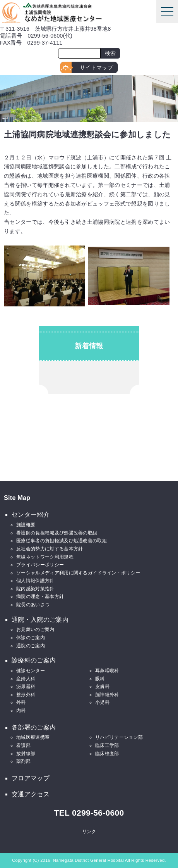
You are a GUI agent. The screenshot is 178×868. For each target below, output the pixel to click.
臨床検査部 (107, 754)
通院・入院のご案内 (40, 620)
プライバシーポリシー (40, 565)
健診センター (31, 671)
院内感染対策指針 (35, 589)
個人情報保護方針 (35, 581)
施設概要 (26, 525)
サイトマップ (96, 67)
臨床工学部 (107, 745)
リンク (89, 832)
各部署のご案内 (34, 727)
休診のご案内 (31, 638)
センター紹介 (31, 514)
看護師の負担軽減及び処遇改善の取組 (57, 533)
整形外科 (26, 695)
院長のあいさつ (33, 605)
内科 (21, 711)
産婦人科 (26, 679)
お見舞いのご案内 (35, 629)
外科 (21, 702)
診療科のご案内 (34, 660)
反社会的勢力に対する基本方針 (50, 549)
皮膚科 (102, 686)
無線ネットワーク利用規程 (45, 557)
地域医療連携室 (33, 737)
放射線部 (26, 754)
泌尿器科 (26, 686)
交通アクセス (31, 794)
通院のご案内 (31, 646)
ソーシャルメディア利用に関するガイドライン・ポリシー (78, 573)
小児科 (102, 702)
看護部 (23, 745)
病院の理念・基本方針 (40, 597)
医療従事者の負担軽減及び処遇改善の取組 (62, 541)
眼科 (100, 679)
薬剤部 (23, 761)
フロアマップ (31, 778)
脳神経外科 (107, 695)
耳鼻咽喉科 (107, 671)
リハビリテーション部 (119, 737)
